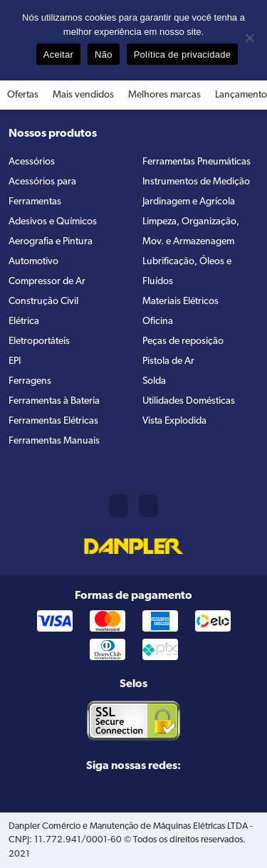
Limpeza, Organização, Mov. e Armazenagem (191, 232)
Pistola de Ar (168, 361)
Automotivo (33, 262)
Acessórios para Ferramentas (42, 192)
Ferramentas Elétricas (53, 421)
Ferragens (30, 381)
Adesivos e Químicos (53, 222)
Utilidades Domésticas (189, 401)
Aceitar (58, 54)
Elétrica (24, 321)
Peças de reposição (183, 341)
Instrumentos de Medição (196, 182)
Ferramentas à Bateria (54, 401)
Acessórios (32, 162)
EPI (15, 361)
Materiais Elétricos (180, 302)
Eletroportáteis (39, 341)
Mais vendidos (83, 95)
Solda (154, 381)
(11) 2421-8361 (119, 506)
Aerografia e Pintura (51, 242)
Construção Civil (43, 302)
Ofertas (23, 95)
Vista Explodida (174, 421)
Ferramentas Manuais (54, 441)
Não (104, 54)
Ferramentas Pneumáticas (197, 162)
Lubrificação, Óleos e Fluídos (187, 272)
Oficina (158, 321)
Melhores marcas (164, 95)
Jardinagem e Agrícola (189, 202)
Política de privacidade (183, 54)
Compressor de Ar (47, 282)
